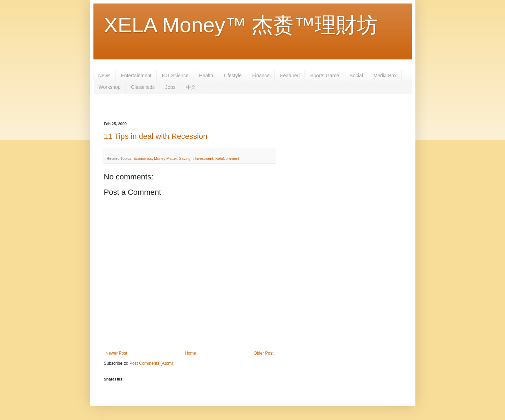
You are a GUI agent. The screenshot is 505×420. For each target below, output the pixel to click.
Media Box (385, 76)
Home (190, 353)
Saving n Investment (196, 158)
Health (206, 76)
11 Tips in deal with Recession (156, 136)
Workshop (110, 87)
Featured (290, 76)
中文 (191, 87)
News (104, 76)
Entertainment (136, 76)
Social (356, 76)
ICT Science (175, 76)
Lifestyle (233, 76)
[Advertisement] (231, 107)
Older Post (264, 353)
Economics (143, 158)
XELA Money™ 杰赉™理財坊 (241, 25)
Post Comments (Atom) (151, 363)
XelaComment (227, 158)
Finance (261, 76)
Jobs (170, 87)
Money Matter (165, 158)
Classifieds (143, 87)
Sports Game (324, 76)
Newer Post (117, 353)
